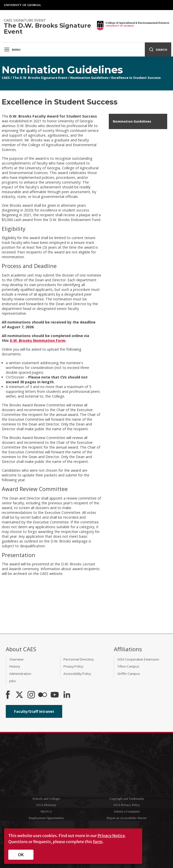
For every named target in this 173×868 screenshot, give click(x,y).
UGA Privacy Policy (127, 805)
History (15, 666)
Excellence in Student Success (136, 78)
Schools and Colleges (46, 799)
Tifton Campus (128, 666)
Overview (16, 659)
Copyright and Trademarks (127, 799)
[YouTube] (55, 695)
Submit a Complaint (127, 811)
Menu (12, 49)
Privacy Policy (73, 666)
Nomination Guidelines (89, 78)
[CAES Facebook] (8, 695)
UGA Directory (46, 805)
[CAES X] (20, 695)
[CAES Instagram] (31, 695)
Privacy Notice (111, 836)
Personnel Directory (79, 659)
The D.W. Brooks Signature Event (40, 78)
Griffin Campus (129, 674)
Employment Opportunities (46, 818)
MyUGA (46, 811)
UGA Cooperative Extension (138, 659)
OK (21, 855)
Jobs (13, 681)
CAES (6, 78)
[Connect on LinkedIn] (67, 695)
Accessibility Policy (77, 674)
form (98, 842)
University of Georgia (23, 5)
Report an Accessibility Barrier (127, 818)
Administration (20, 674)
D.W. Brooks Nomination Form (38, 340)
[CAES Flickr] (43, 695)
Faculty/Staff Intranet (34, 711)
